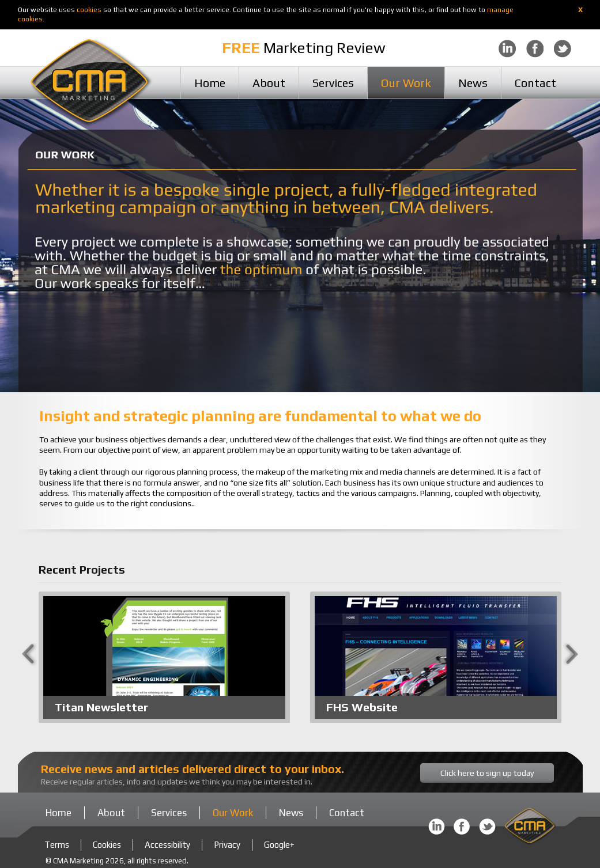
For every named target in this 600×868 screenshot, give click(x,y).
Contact (535, 83)
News (473, 83)
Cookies (107, 845)
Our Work (406, 83)
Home (210, 83)
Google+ (279, 845)
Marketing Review (304, 48)
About (269, 83)
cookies (89, 10)
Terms (57, 845)
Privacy (227, 845)
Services (333, 83)
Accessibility (167, 845)
